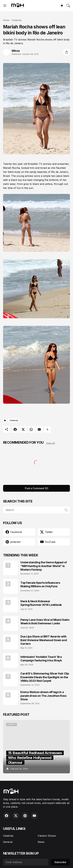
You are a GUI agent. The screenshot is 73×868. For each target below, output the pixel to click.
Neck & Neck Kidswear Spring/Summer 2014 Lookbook (41, 603)
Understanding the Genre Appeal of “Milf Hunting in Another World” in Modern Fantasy (44, 566)
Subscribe (60, 862)
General (8, 842)
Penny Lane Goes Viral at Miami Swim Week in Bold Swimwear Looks (45, 622)
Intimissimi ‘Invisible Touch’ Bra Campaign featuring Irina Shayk (41, 659)
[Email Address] (26, 862)
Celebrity (17, 20)
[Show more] (47, 429)
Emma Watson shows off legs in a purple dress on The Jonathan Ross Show (43, 696)
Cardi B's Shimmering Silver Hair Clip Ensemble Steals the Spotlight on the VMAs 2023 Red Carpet (45, 677)
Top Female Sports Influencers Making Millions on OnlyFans (40, 584)
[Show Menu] (5, 6)
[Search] (68, 6)
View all (51, 443)
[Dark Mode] (62, 6)
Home (6, 20)
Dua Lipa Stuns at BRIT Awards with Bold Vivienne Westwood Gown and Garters (44, 640)
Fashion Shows (47, 836)
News (41, 842)
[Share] (67, 52)
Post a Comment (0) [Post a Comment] (37, 488)
